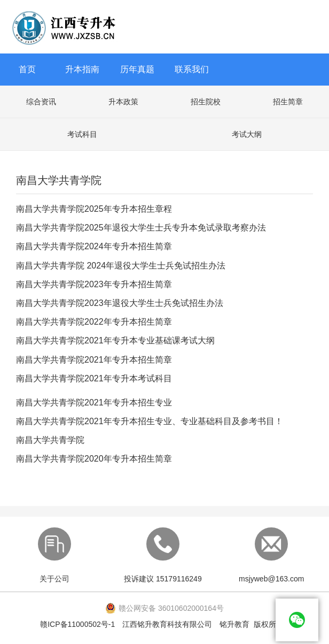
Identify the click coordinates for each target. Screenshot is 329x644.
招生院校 (206, 102)
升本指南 (82, 69)
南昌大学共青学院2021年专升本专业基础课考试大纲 (115, 340)
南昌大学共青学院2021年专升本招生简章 (94, 360)
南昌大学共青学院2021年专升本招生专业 (94, 402)
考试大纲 (247, 134)
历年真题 (137, 69)
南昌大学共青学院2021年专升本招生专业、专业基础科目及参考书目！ (150, 421)
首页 (27, 69)
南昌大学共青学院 (50, 440)
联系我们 (192, 69)
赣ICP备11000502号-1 (77, 624)
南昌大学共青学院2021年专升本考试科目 (94, 378)
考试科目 (82, 134)
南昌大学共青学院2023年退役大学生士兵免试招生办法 (120, 303)
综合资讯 (41, 102)
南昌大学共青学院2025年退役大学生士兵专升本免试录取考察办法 (141, 228)
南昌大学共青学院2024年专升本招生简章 (94, 246)
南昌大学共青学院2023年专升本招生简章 (94, 284)
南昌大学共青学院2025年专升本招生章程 (94, 209)
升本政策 (123, 102)
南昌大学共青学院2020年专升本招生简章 (94, 459)
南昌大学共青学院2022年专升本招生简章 (94, 322)
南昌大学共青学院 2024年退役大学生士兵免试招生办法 (121, 266)
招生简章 (288, 102)
